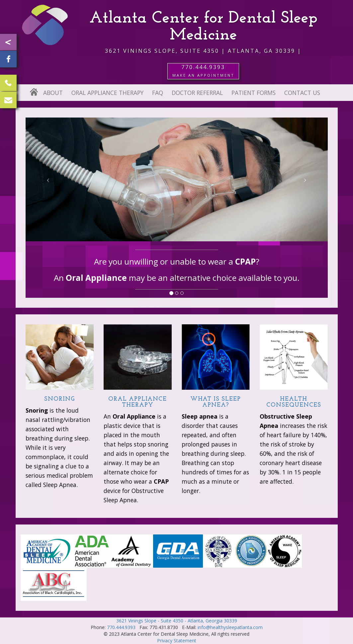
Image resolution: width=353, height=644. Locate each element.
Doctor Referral (197, 93)
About (53, 93)
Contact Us (302, 93)
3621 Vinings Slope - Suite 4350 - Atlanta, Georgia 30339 (177, 621)
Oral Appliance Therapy (107, 93)
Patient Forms (254, 93)
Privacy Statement (177, 641)
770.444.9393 (121, 627)
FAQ (158, 93)
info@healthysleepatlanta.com (230, 627)
